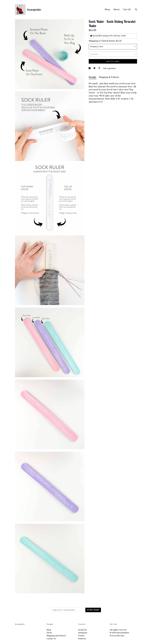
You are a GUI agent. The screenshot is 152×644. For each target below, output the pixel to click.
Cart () (127, 9)
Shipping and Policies (56, 636)
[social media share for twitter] (95, 68)
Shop (107, 9)
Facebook (82, 630)
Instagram (83, 633)
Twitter (81, 636)
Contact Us (51, 639)
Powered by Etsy (117, 636)
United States (108, 41)
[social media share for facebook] (90, 68)
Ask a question (109, 68)
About (116, 9)
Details (93, 77)
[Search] (136, 10)
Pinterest (82, 639)
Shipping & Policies (109, 77)
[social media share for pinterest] (100, 68)
